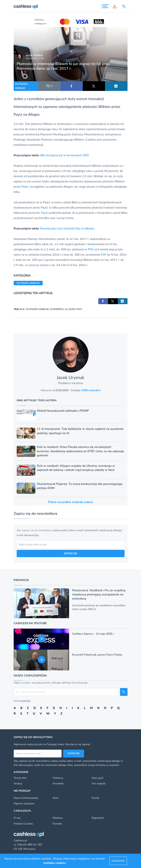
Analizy (18, 784)
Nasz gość (97, 778)
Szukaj (95, 798)
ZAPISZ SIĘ (70, 553)
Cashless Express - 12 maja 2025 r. (93, 634)
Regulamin (98, 818)
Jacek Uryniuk (34, 55)
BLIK (22, 309)
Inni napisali (98, 784)
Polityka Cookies (23, 824)
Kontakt (57, 824)
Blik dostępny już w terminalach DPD (65, 155)
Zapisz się (73, 753)
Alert (56, 798)
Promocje (21, 580)
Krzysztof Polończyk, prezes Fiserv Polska (97, 655)
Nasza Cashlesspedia (26, 798)
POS (91, 249)
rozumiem (118, 861)
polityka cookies (55, 863)
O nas (17, 818)
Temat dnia (20, 778)
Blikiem (105, 106)
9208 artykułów (91, 390)
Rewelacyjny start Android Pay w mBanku (67, 228)
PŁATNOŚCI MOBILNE (21, 86)
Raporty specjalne (24, 803)
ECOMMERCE (57, 309)
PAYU (79, 309)
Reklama (58, 818)
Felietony (58, 778)
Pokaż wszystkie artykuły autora (70, 502)
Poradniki (58, 784)
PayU (18, 114)
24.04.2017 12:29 (35, 58)
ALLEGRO (70, 309)
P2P (104, 254)
